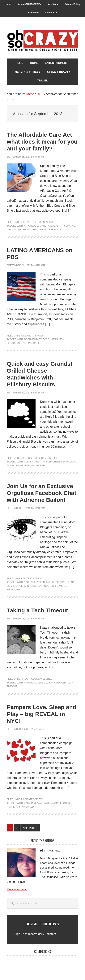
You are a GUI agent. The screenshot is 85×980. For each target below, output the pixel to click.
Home (45, 458)
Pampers (12, 807)
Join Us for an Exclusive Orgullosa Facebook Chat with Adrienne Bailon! (42, 493)
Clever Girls (32, 462)
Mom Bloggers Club (37, 683)
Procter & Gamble (55, 586)
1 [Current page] (11, 829)
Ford (46, 339)
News (49, 222)
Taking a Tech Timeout (37, 610)
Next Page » (30, 829)
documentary (33, 339)
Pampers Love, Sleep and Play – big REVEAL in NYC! (42, 714)
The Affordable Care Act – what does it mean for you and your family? (42, 142)
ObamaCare (14, 230)
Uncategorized (33, 799)
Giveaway (37, 803)
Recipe (25, 466)
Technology (31, 679)
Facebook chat (56, 582)
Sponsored (30, 230)
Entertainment (33, 579)
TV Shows (38, 336)
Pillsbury (13, 466)
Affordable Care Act (37, 226)
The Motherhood (50, 230)
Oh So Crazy (43, 41)
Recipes (54, 458)
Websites (46, 679)
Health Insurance (64, 226)
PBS (23, 343)
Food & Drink (32, 458)
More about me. (17, 889)
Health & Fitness (34, 222)
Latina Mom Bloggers (58, 803)
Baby (27, 803)
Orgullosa (34, 586)
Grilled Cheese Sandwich (59, 462)
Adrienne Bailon (34, 582)
